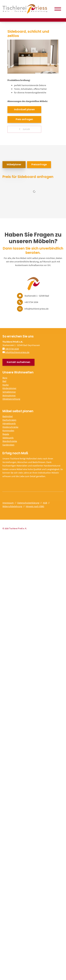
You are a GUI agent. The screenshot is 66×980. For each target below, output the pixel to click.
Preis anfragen (24, 119)
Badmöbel (8, 416)
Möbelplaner (14, 165)
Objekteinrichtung (11, 399)
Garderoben (8, 445)
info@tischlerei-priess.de (17, 352)
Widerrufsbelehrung (12, 506)
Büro (5, 378)
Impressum (8, 503)
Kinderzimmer (9, 388)
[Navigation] (58, 9)
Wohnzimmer (9, 395)
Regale (6, 434)
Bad (4, 381)
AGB (45, 503)
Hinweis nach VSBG (35, 506)
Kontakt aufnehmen (18, 362)
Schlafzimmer (9, 392)
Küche (6, 385)
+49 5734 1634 (12, 349)
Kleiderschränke (10, 427)
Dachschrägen (9, 420)
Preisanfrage (39, 165)
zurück (26, 129)
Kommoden (8, 430)
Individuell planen (24, 110)
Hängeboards (9, 423)
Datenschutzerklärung (28, 503)
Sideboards (8, 438)
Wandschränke (10, 441)
